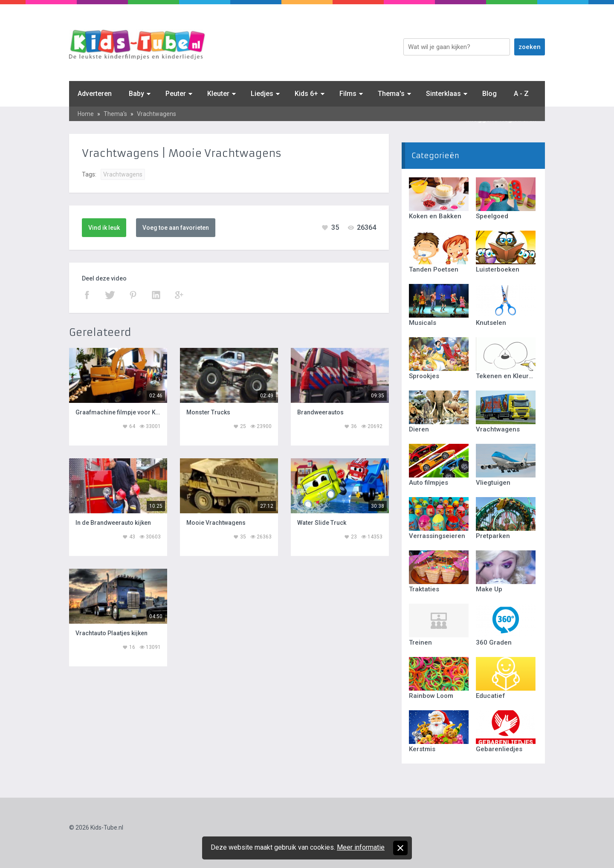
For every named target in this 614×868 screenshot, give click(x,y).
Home (86, 114)
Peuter (176, 94)
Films (348, 94)
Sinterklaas (443, 94)
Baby (136, 94)
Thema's (391, 94)
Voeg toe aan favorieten (176, 228)
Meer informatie (361, 847)
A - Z (521, 94)
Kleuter (218, 94)
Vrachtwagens (156, 114)
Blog (489, 94)
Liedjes (262, 94)
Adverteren (95, 94)
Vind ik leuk (104, 228)
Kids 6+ (306, 94)
